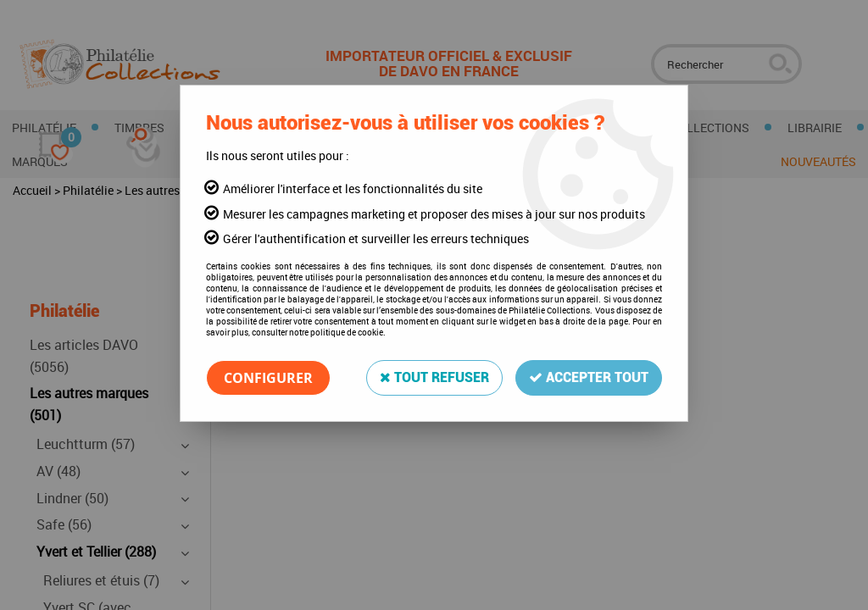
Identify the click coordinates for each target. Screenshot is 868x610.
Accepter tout (589, 377)
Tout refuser (434, 377)
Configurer (268, 378)
